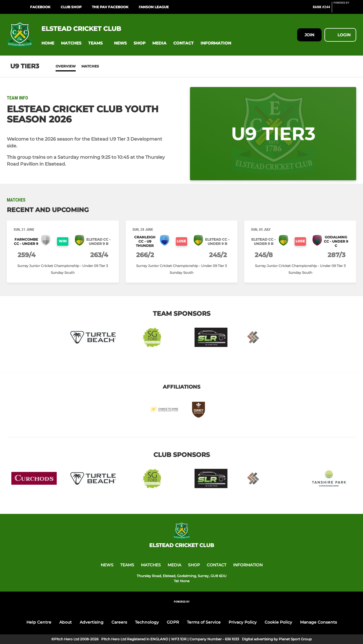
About (66, 622)
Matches (90, 66)
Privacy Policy (243, 622)
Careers (119, 622)
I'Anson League (154, 7)
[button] (48, 43)
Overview (66, 66)
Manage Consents (318, 622)
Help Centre (39, 622)
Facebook (40, 7)
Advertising (92, 622)
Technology (147, 622)
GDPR (173, 622)
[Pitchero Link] (345, 9)
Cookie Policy (278, 622)
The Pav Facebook (110, 7)
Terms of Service (204, 622)
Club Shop (71, 7)
